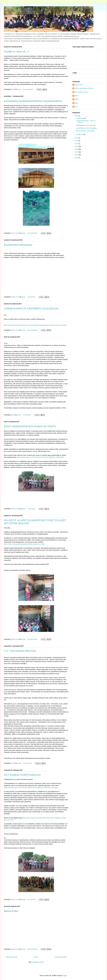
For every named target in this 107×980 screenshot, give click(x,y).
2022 (77, 141)
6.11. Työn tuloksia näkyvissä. (20, 651)
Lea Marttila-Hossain (81, 92)
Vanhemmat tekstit (61, 957)
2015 (77, 158)
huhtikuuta (80, 134)
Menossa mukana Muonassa (85, 131)
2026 (77, 116)
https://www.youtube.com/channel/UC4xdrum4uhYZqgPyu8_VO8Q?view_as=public (31, 788)
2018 (77, 149)
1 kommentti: (31, 297)
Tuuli (76, 107)
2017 (77, 152)
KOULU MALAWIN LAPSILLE (84, 88)
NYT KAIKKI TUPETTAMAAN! (22, 775)
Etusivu (36, 957)
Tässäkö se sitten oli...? (16, 51)
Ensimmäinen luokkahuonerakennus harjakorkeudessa (33, 101)
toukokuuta (80, 118)
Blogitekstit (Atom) (38, 962)
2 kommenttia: (28, 763)
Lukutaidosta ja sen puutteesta (86, 125)
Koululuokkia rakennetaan (18, 245)
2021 (77, 144)
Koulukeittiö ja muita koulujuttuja (86, 128)
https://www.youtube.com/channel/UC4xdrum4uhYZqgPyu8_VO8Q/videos (40, 457)
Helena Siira (79, 85)
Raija (76, 103)
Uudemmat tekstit (11, 957)
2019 (77, 146)
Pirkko (77, 99)
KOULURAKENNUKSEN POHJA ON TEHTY (30, 426)
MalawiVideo (11, 911)
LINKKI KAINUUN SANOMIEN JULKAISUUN (31, 308)
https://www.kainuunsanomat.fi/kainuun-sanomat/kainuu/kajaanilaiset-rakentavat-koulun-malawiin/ (35, 325)
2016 (77, 155)
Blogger (65, 976)
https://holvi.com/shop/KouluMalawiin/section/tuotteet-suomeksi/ (24, 544)
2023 (77, 138)
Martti (77, 96)
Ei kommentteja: (28, 89)
